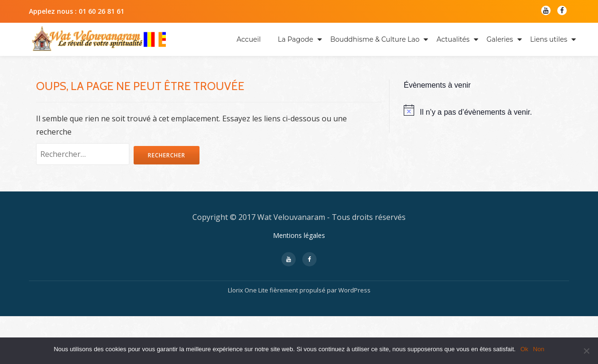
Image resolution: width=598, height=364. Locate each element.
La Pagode (295, 39)
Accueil (249, 39)
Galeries (500, 39)
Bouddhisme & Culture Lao (375, 39)
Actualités (453, 39)
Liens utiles (549, 39)
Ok (524, 349)
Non (539, 349)
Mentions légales (299, 283)
